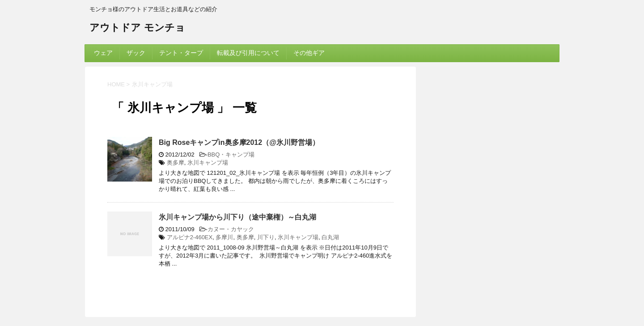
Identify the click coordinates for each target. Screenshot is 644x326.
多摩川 (224, 237)
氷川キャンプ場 (208, 163)
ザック (136, 53)
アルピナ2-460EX (190, 237)
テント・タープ (181, 53)
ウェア (103, 53)
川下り (266, 237)
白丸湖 (330, 237)
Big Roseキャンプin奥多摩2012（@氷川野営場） (239, 142)
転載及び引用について (248, 53)
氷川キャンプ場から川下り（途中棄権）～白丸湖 (237, 217)
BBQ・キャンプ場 (231, 155)
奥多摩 (176, 163)
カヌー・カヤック (231, 229)
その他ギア (309, 53)
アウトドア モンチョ (137, 28)
